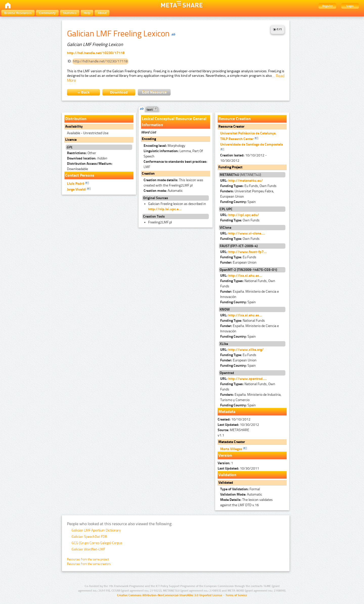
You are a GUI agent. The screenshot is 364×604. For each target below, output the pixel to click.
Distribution (76, 119)
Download (119, 92)
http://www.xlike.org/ (246, 350)
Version (225, 455)
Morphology (164, 146)
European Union (238, 262)
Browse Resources (18, 13)
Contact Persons (80, 175)
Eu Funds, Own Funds (248, 186)
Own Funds (240, 220)
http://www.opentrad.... (247, 379)
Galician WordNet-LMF (88, 549)
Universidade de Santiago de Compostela (252, 147)
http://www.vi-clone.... (247, 233)
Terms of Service (236, 595)
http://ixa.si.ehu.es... (245, 276)
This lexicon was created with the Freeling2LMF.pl (173, 183)
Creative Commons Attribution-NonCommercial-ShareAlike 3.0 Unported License (170, 595)
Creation (148, 173)
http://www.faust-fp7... (247, 252)
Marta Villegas (234, 449)
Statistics (70, 13)
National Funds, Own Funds (248, 284)
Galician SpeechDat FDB (89, 537)
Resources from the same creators (89, 564)
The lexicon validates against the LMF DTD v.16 (246, 502)
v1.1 (221, 435)
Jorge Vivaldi (79, 189)
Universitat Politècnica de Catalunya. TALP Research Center (248, 136)
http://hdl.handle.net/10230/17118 (96, 53)
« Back (84, 92)
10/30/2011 (238, 468)
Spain (238, 202)
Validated (226, 483)
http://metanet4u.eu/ (246, 181)
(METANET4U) (240, 175)
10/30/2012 (238, 425)
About (102, 13)
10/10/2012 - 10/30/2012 (243, 158)
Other (82, 153)
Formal (240, 489)
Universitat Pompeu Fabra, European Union (247, 194)
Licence (71, 140)
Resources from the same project (88, 559)
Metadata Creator (232, 442)
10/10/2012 (234, 419)
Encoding (149, 139)
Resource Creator (231, 126)
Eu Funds (238, 257)
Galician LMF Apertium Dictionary (96, 530)
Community (47, 13)
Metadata (227, 412)
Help (87, 13)
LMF (175, 164)
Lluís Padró (78, 183)
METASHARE (233, 430)
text (152, 110)
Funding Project (230, 167)
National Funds (243, 321)
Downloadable (90, 166)
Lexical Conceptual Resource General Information (174, 122)
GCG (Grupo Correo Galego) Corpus (97, 543)
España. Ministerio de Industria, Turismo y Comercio (251, 397)
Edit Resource (154, 92)
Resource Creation (235, 119)
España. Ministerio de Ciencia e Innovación (249, 294)
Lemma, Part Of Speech (173, 154)
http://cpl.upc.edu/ (244, 215)
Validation (227, 475)
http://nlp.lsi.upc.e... (165, 209)
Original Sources (156, 198)
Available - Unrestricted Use (88, 133)
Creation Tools (154, 216)
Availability (74, 126)
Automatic (163, 191)
